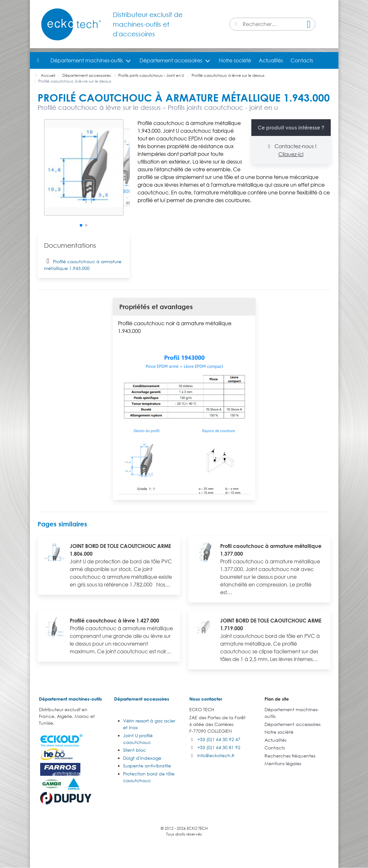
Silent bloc (135, 750)
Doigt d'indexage (142, 758)
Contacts (302, 60)
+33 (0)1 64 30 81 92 (219, 747)
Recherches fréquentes (290, 756)
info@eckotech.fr (216, 755)
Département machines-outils (87, 60)
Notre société (235, 60)
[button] (81, 225)
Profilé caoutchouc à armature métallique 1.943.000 (83, 264)
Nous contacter (206, 699)
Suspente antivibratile (147, 766)
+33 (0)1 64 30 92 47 (219, 739)
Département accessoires (171, 60)
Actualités (271, 60)
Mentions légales (283, 763)
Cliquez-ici (291, 154)
